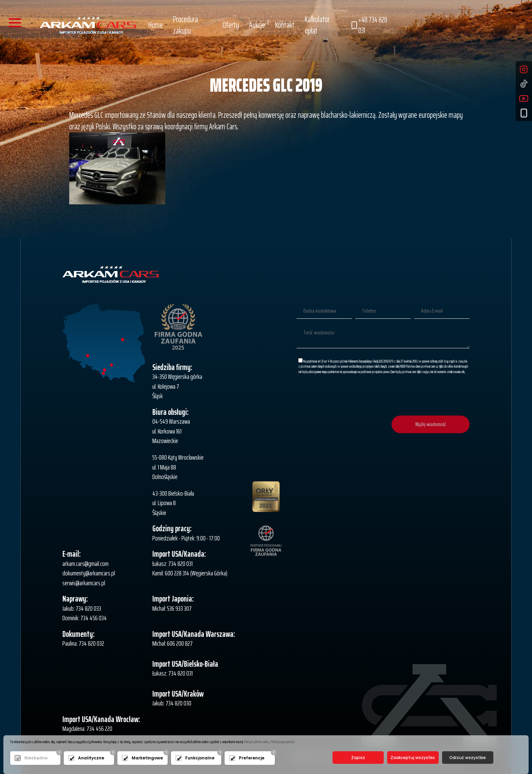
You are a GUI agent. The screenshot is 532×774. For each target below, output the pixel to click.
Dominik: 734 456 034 (85, 618)
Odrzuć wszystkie (468, 758)
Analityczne (91, 758)
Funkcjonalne (200, 758)
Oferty (231, 25)
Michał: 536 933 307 (172, 608)
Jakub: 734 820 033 (82, 608)
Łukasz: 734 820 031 (173, 564)
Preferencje (252, 758)
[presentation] (418, 395)
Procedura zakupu (185, 25)
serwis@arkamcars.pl (84, 583)
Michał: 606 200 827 (173, 643)
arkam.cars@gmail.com (85, 564)
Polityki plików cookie (256, 742)
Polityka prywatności (283, 742)
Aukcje (257, 25)
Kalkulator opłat (317, 25)
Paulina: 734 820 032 (83, 643)
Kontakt (285, 25)
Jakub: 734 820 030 (172, 703)
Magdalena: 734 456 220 (87, 729)
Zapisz (358, 758)
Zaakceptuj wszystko (413, 758)
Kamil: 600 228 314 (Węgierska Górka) (190, 573)
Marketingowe (147, 758)
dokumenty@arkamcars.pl (89, 573)
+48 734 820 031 (369, 25)
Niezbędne (36, 758)
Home (156, 25)
